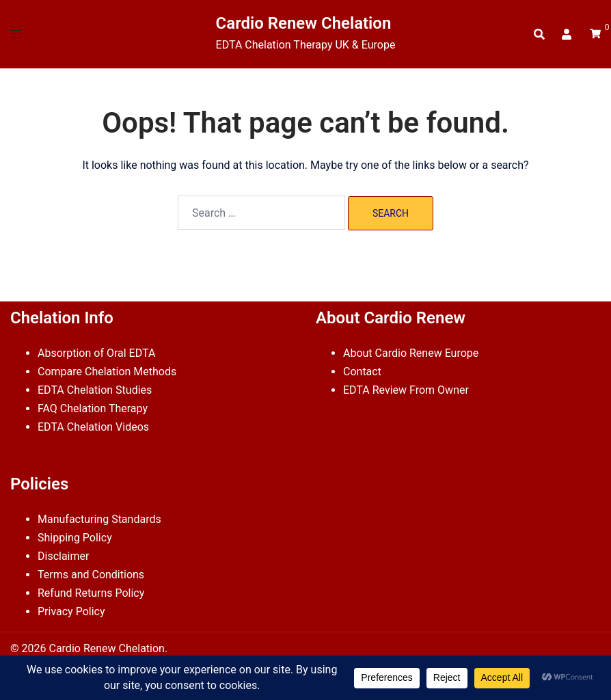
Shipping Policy (75, 538)
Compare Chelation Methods (107, 372)
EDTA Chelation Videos (93, 427)
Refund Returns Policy (91, 593)
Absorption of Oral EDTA (96, 353)
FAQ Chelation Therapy (93, 408)
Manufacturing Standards (99, 519)
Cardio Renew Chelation (304, 23)
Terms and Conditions (91, 575)
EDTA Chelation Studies (95, 390)
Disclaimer (63, 556)
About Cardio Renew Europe (411, 353)
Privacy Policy (71, 611)
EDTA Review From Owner (406, 390)
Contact (362, 372)
